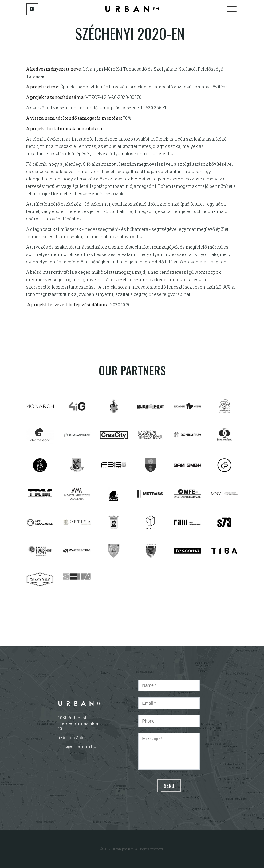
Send (169, 786)
